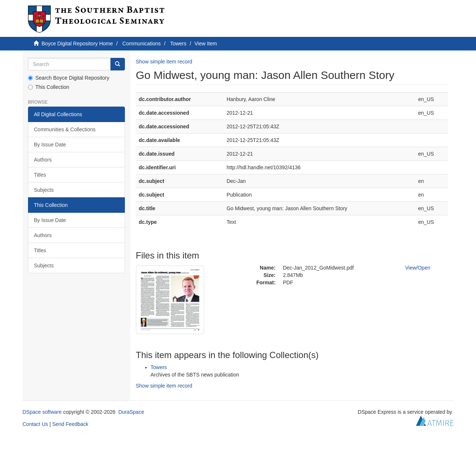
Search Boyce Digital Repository (69, 78)
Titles (40, 175)
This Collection (49, 87)
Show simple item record (164, 62)
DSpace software (42, 412)
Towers (178, 44)
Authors (43, 160)
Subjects (44, 190)
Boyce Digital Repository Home (77, 44)
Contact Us (35, 424)
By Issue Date (50, 145)
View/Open (418, 268)
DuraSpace (131, 412)
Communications (141, 44)
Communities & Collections (65, 129)
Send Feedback (70, 424)
